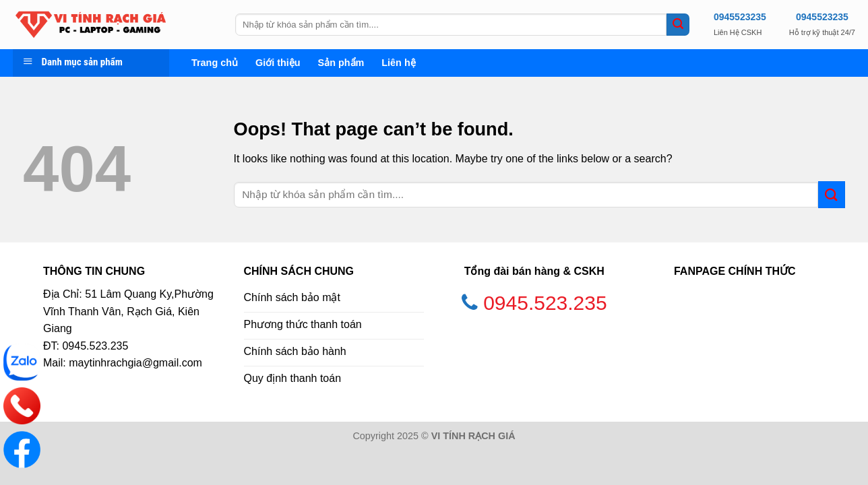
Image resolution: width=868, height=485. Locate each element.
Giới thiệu (278, 63)
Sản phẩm (341, 63)
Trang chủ (215, 63)
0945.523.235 (545, 303)
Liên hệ (398, 63)
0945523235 (740, 17)
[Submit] (678, 25)
